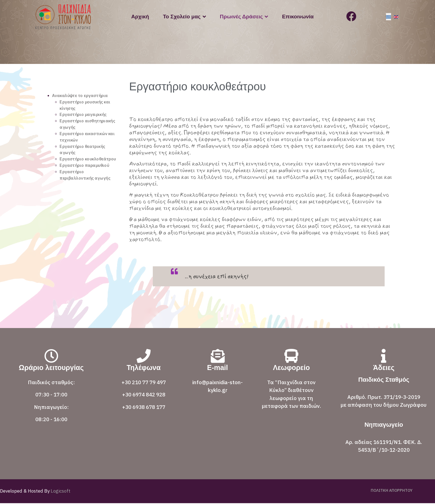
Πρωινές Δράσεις (241, 17)
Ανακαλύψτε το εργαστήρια (82, 97)
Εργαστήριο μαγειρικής (84, 117)
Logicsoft (60, 492)
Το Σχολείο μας (182, 17)
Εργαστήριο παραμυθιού (86, 178)
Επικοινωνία (298, 17)
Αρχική (140, 17)
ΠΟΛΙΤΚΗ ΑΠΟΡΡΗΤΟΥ (392, 491)
